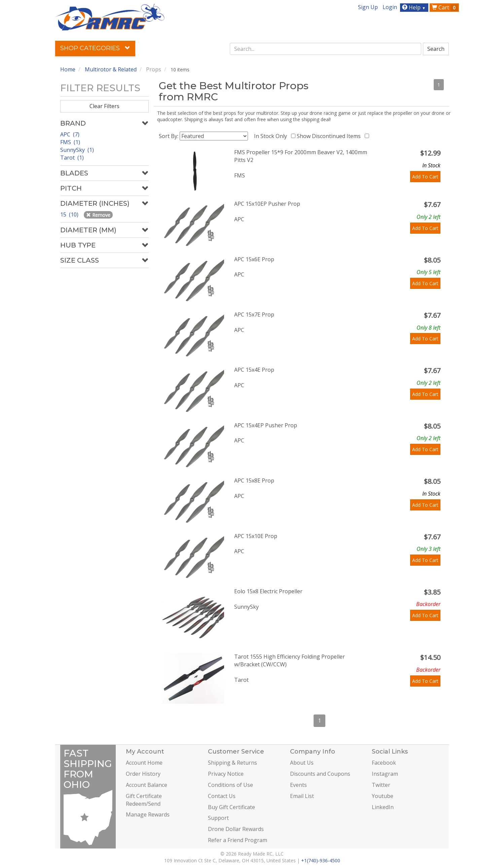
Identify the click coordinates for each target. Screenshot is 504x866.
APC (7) (70, 134)
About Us (302, 763)
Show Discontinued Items (330, 136)
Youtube (383, 796)
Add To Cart (425, 177)
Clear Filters (104, 106)
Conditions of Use (230, 785)
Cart (445, 7)
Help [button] (415, 7)
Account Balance (147, 785)
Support (218, 818)
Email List (302, 796)
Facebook (384, 763)
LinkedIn (383, 807)
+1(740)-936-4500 (321, 860)
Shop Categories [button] (95, 48)
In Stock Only (272, 136)
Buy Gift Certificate (231, 807)
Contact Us (222, 796)
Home (68, 69)
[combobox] (326, 49)
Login (390, 7)
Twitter (381, 785)
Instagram (385, 774)
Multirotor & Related (111, 69)
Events (298, 785)
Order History (143, 774)
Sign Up (368, 7)
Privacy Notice (226, 774)
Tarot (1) (72, 158)
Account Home (144, 763)
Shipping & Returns (232, 763)
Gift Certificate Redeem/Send (144, 800)
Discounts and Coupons (320, 774)
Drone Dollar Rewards (236, 829)
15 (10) (70, 214)
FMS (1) (70, 142)
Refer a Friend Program (238, 840)
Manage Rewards (148, 814)
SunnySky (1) (77, 150)
